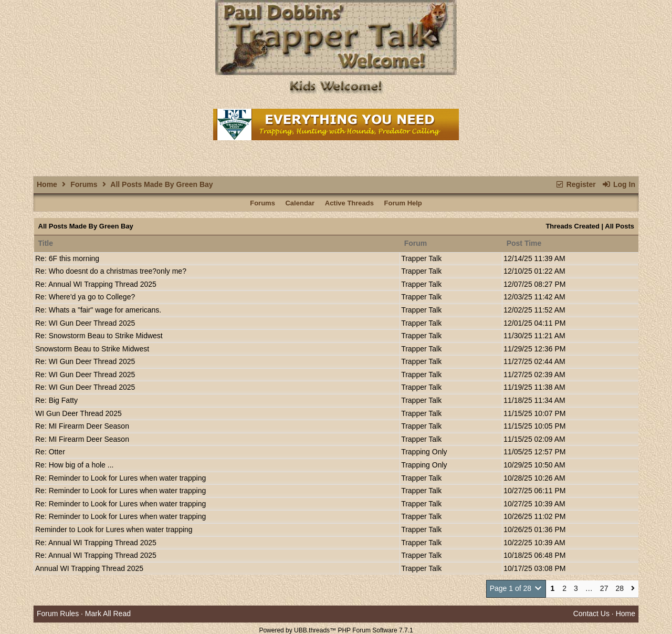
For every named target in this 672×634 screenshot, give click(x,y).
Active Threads (349, 203)
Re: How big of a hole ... (74, 465)
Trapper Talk (421, 258)
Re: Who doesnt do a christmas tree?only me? (111, 271)
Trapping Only (424, 452)
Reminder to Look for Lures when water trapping (114, 529)
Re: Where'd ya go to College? (85, 297)
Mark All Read (108, 614)
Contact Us (591, 614)
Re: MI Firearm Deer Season (82, 426)
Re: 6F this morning (67, 258)
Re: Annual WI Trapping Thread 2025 (96, 284)
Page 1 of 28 (516, 588)
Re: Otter (50, 452)
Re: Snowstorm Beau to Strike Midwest (99, 336)
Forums (84, 184)
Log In (619, 184)
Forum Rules (58, 614)
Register (575, 184)
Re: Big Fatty (56, 400)
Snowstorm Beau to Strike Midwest (92, 349)
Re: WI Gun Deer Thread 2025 (85, 323)
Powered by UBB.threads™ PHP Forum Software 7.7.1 (336, 630)
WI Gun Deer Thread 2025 (78, 413)
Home (47, 184)
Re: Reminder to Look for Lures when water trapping (120, 478)
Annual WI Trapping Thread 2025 (89, 568)
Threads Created (573, 226)
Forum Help (403, 203)
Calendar (300, 203)
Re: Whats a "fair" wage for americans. (98, 310)
